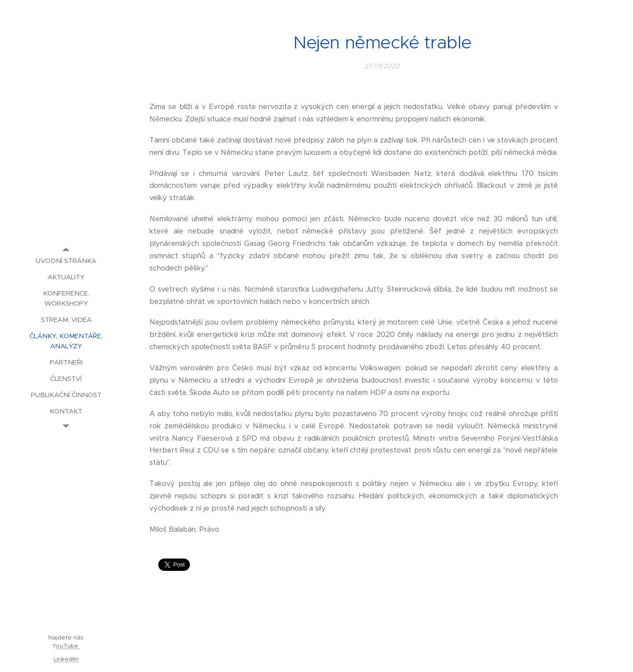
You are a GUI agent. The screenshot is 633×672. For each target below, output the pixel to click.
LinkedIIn (66, 659)
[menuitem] (66, 261)
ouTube (68, 646)
